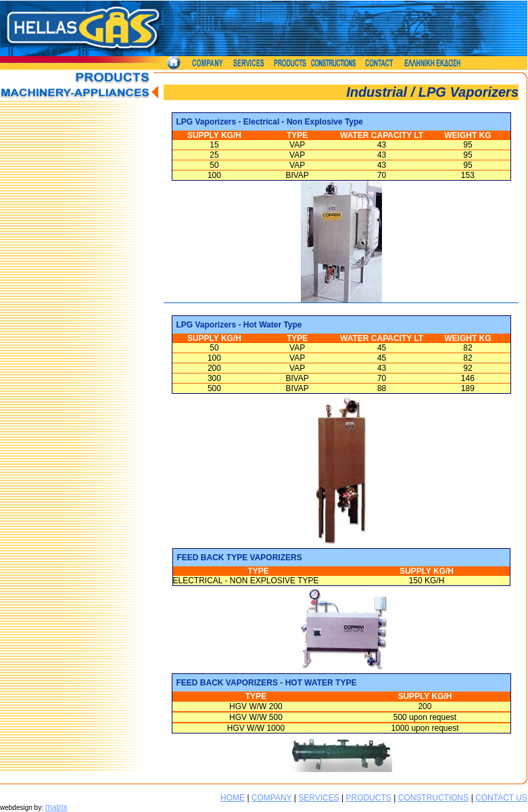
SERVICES (318, 798)
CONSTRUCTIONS (434, 798)
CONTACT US (501, 798)
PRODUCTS (368, 798)
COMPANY (272, 798)
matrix (56, 807)
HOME (233, 798)
